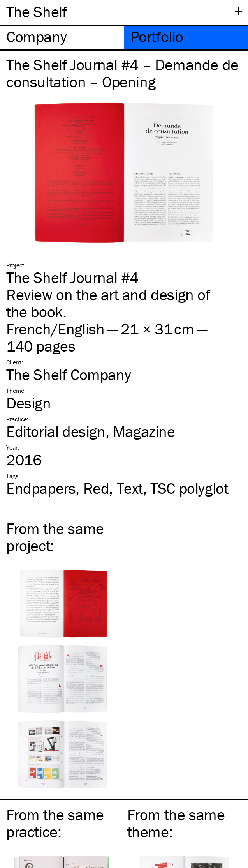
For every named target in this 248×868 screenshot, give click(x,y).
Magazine (144, 431)
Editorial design (56, 431)
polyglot (189, 488)
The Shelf (36, 11)
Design (29, 403)
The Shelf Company (69, 374)
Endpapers (41, 488)
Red (96, 488)
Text (130, 488)
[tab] (62, 38)
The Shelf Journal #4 (72, 277)
